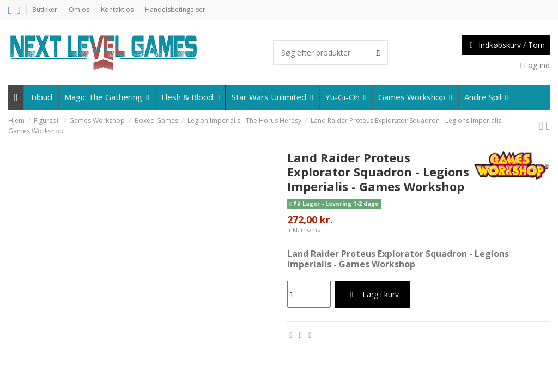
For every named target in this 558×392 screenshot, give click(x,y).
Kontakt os (118, 10)
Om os (80, 10)
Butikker (46, 10)
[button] (486, 98)
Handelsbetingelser (175, 10)
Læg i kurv (373, 294)
